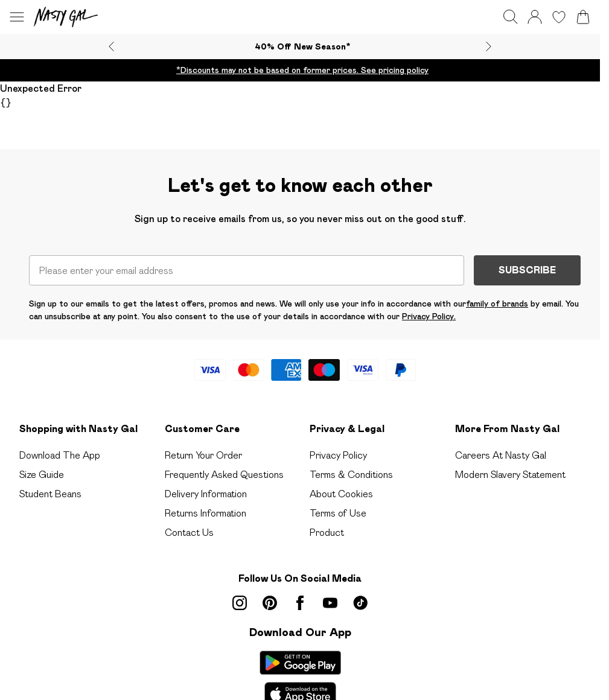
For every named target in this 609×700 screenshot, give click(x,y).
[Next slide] (489, 46)
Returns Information (206, 513)
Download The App (60, 455)
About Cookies (341, 494)
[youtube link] (330, 603)
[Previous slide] (111, 46)
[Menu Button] (17, 17)
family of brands (497, 304)
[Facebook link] (300, 603)
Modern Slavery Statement (510, 475)
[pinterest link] (270, 603)
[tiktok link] (360, 603)
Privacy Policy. (429, 316)
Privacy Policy (338, 455)
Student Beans (50, 494)
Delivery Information (206, 494)
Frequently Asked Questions (224, 475)
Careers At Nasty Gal (501, 455)
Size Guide (42, 475)
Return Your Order (203, 455)
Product (327, 533)
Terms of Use (338, 513)
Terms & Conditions (351, 475)
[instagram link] (240, 603)
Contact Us (189, 533)
